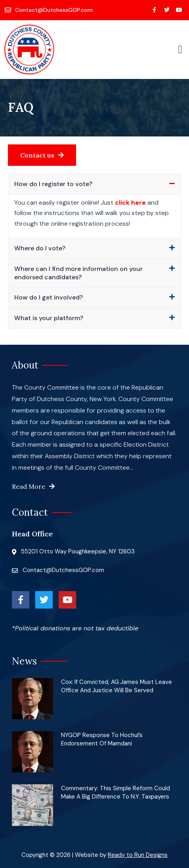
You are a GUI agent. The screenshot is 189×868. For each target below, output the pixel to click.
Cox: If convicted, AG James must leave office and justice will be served (116, 686)
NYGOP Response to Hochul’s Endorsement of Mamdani (102, 739)
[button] (180, 50)
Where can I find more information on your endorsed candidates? (78, 273)
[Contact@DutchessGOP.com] (49, 10)
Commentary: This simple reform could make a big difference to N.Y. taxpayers (115, 792)
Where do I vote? (40, 248)
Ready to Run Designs (138, 855)
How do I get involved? (49, 297)
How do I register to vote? (53, 184)
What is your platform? (49, 318)
